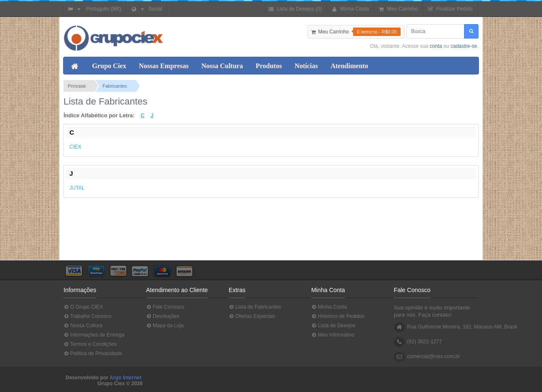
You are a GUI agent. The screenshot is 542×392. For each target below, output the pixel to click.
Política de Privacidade (93, 354)
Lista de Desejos (333, 326)
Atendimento (350, 66)
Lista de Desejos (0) (295, 9)
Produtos (269, 66)
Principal (77, 86)
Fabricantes (115, 86)
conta (436, 46)
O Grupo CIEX (83, 307)
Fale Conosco (165, 307)
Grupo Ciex (109, 66)
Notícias (306, 66)
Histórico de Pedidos (338, 316)
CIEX (75, 147)
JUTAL (77, 188)
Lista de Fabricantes (255, 307)
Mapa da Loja (165, 326)
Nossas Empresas (164, 66)
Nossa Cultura (222, 66)
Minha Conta (329, 307)
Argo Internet (126, 378)
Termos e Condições (90, 344)
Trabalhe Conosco (87, 316)
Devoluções (163, 316)
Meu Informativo (333, 335)
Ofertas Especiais (252, 316)
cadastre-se (464, 46)
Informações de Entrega (94, 335)
